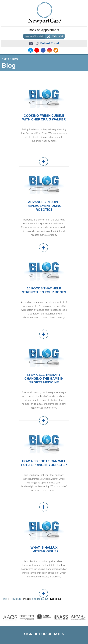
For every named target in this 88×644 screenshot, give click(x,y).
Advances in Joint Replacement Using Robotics (44, 206)
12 (46, 599)
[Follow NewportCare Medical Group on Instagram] (49, 50)
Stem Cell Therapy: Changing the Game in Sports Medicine (44, 379)
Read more (44, 161)
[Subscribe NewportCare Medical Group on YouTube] (37, 50)
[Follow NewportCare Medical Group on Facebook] (43, 50)
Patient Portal (49, 43)
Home (5, 59)
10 (38, 599)
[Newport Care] (45, 13)
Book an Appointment (44, 30)
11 (42, 599)
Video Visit (55, 36)
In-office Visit (34, 36)
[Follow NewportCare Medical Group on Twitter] (31, 50)
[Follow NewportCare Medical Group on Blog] (56, 50)
